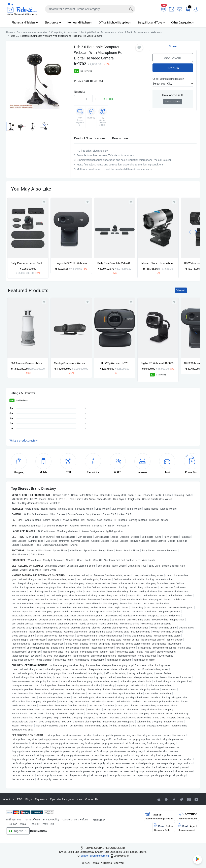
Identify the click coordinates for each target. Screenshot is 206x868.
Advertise (188, 816)
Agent (188, 827)
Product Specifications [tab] (90, 138)
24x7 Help (48, 824)
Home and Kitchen (80, 22)
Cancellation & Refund (75, 819)
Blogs (29, 799)
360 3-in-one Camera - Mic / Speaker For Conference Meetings (28, 363)
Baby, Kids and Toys (151, 22)
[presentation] (190, 231)
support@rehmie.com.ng (95, 856)
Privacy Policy (51, 819)
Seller (164, 827)
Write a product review (24, 440)
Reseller (35, 824)
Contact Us (92, 799)
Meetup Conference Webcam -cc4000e (71, 363)
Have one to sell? (173, 95)
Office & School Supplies (115, 22)
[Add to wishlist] (44, 302)
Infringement (14, 819)
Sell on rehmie (173, 101)
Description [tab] (120, 138)
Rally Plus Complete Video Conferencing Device (115, 263)
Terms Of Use (32, 819)
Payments (41, 799)
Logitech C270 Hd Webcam (71, 263)
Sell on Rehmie (18, 824)
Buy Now (173, 68)
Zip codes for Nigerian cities (66, 799)
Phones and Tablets (25, 22)
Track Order (98, 820)
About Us (9, 799)
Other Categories (183, 22)
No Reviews (86, 71)
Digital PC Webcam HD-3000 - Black (158, 363)
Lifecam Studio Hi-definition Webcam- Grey (158, 263)
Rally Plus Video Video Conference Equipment (28, 263)
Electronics (53, 22)
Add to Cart (173, 58)
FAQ (20, 799)
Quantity (80, 91)
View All (181, 290)
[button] (173, 83)
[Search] (90, 9)
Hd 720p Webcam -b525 (115, 363)
